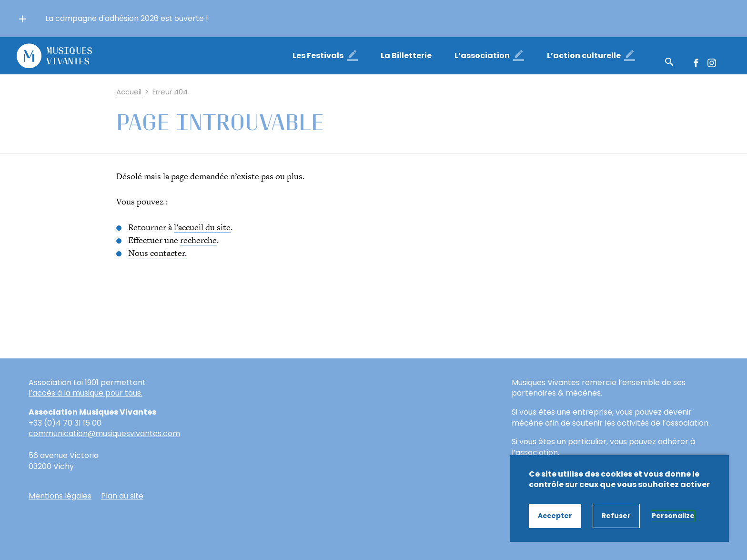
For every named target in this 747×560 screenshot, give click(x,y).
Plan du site (122, 496)
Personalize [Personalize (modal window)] (673, 516)
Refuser (616, 516)
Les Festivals (318, 56)
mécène (527, 423)
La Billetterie (406, 56)
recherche (198, 240)
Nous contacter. (157, 253)
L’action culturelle (584, 56)
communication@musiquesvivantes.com (104, 434)
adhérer (673, 442)
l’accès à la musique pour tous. (86, 393)
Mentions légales (60, 496)
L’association (482, 56)
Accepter (555, 516)
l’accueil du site (202, 227)
